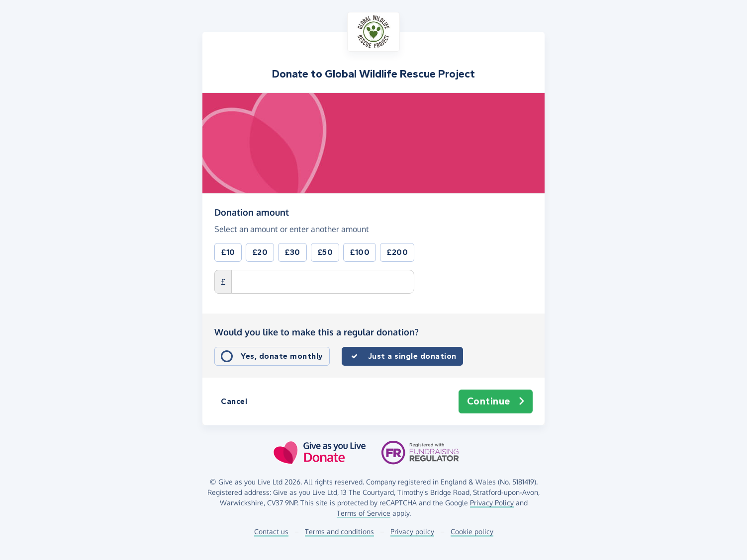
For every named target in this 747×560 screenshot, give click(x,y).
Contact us (271, 531)
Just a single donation (412, 356)
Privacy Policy (492, 503)
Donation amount (252, 212)
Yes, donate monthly (282, 356)
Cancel (234, 401)
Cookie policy (472, 531)
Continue (496, 401)
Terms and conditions (339, 531)
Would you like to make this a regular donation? (317, 332)
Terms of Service (364, 513)
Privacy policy (412, 531)
